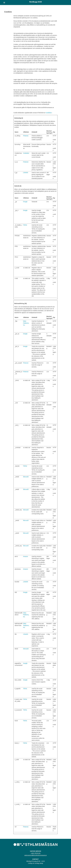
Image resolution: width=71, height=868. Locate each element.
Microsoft (26, 477)
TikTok (25, 225)
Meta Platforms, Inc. (26, 323)
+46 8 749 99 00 (36, 853)
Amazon (26, 556)
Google (25, 202)
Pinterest (26, 136)
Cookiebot (49, 113)
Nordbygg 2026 (36, 2)
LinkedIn (26, 173)
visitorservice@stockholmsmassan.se (36, 855)
